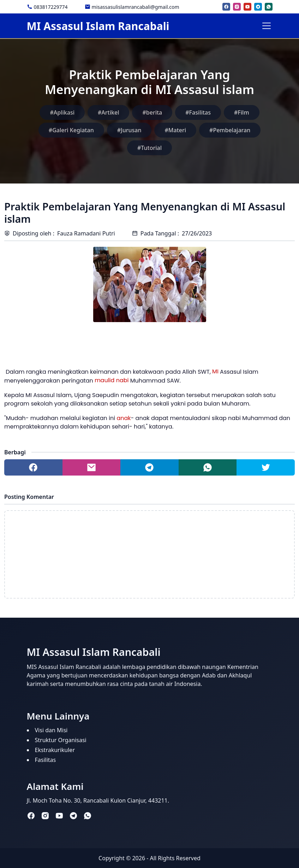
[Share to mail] (92, 467)
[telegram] (258, 7)
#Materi (175, 130)
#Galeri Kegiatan (71, 130)
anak (124, 418)
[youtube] (247, 7)
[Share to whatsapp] (208, 467)
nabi (122, 380)
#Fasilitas (198, 112)
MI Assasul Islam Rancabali (98, 26)
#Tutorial (149, 148)
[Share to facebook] (33, 467)
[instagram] (237, 7)
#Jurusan (129, 130)
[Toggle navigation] (267, 26)
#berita (152, 112)
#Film (242, 112)
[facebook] (226, 7)
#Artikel (108, 112)
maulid (104, 380)
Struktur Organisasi (61, 740)
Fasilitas (46, 760)
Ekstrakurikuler (55, 750)
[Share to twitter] (266, 467)
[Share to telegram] (149, 467)
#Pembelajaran (230, 130)
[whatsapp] (269, 7)
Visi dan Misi (51, 730)
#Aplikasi (62, 112)
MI (215, 371)
